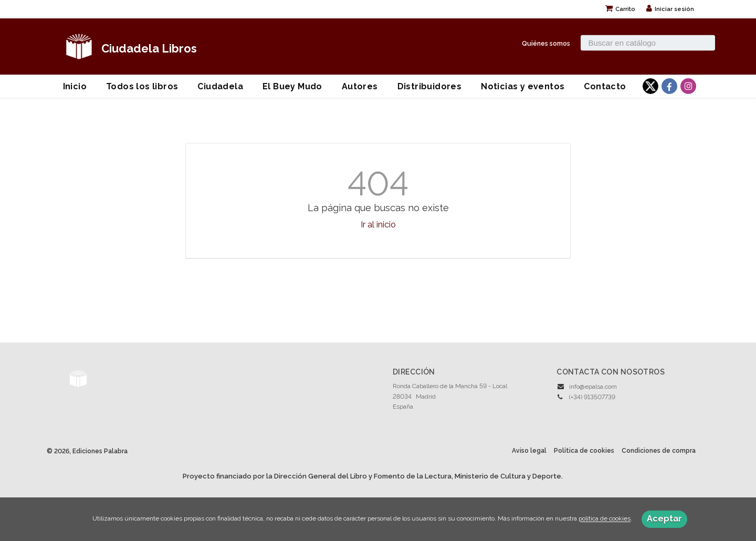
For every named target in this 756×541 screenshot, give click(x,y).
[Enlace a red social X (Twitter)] (650, 86)
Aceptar (664, 519)
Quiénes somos (546, 43)
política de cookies (605, 519)
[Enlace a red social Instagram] (688, 86)
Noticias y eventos (523, 86)
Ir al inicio (378, 225)
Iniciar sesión (670, 9)
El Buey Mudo (292, 86)
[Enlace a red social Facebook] (669, 86)
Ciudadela (220, 86)
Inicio (75, 86)
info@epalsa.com (593, 387)
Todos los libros (142, 86)
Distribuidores (430, 86)
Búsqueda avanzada (610, 56)
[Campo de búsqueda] (648, 43)
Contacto (605, 86)
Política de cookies (584, 451)
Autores (360, 86)
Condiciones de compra (659, 451)
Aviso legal (529, 451)
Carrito (620, 9)
